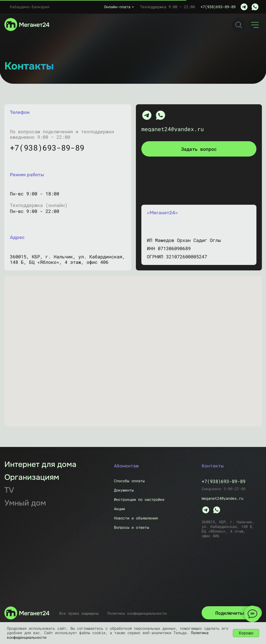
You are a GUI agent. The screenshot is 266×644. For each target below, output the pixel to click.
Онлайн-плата (117, 7)
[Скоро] (26, 503)
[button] (199, 149)
